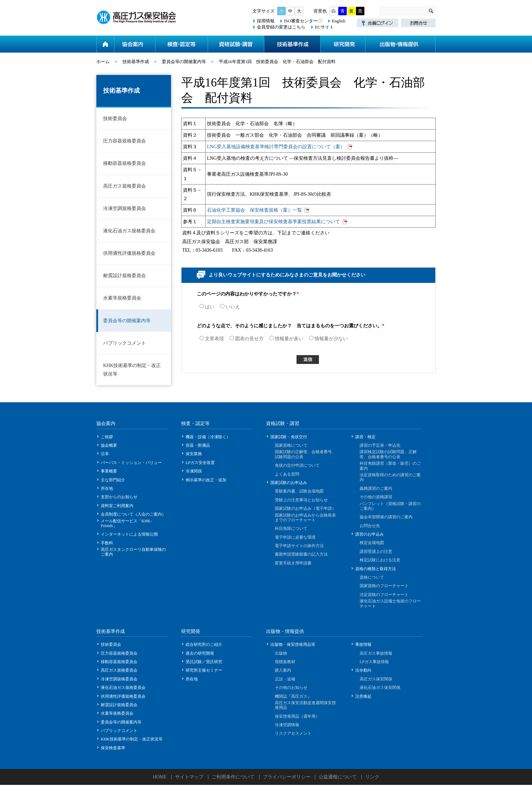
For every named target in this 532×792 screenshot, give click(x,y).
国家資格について (291, 445)
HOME (160, 777)
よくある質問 (287, 474)
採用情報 (266, 21)
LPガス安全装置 (200, 463)
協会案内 (135, 44)
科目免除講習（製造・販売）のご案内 (390, 466)
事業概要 (109, 471)
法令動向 (363, 670)
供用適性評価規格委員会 (129, 253)
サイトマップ (189, 777)
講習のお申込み (369, 534)
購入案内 (283, 670)
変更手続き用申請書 (293, 563)
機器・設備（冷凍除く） (208, 437)
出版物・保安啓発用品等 (293, 644)
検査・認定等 (181, 44)
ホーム (105, 44)
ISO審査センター (301, 21)
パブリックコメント (125, 343)
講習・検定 (365, 437)
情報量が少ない (328, 339)
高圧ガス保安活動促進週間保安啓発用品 (305, 705)
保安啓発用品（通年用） (297, 716)
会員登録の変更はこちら (281, 27)
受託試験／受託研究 (204, 662)
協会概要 (109, 445)
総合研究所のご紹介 (204, 644)
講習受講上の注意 (376, 552)
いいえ (230, 307)
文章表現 (212, 339)
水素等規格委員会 (122, 298)
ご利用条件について (233, 777)
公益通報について (338, 777)
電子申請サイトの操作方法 (299, 546)
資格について (372, 577)
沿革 (105, 454)
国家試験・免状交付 (289, 437)
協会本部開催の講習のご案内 (386, 517)
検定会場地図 (372, 543)
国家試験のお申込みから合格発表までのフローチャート (305, 518)
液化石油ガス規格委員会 (129, 231)
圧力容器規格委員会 (125, 141)
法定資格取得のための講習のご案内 (390, 477)
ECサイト (324, 27)
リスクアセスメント (293, 733)
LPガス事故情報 (374, 662)
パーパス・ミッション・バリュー (131, 463)
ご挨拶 (107, 437)
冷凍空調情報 (287, 725)
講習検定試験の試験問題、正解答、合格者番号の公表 (388, 454)
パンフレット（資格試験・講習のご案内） (390, 506)
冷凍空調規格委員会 (125, 208)
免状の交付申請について (297, 465)
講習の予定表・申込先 (380, 445)
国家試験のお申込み (289, 483)
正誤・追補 (285, 679)
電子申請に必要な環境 (295, 537)
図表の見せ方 (247, 339)
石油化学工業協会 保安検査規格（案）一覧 (254, 210)
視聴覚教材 (285, 662)
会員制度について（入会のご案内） (133, 514)
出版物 (281, 653)
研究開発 (343, 44)
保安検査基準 (113, 748)
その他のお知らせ (291, 688)
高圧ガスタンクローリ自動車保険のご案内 (133, 552)
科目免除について (291, 528)
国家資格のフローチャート (384, 586)
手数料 (107, 543)
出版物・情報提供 (400, 44)
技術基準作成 (292, 44)
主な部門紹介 (113, 480)
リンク (372, 777)
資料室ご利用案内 (117, 506)
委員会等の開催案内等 (184, 62)
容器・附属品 (198, 445)
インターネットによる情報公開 (129, 534)
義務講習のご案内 (376, 488)
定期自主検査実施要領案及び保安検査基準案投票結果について (273, 222)
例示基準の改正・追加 (206, 480)
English (339, 21)
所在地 (107, 488)
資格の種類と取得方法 (376, 569)
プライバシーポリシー (287, 777)
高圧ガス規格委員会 (125, 186)
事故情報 (363, 644)
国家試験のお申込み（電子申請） (305, 508)
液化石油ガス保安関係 (380, 688)
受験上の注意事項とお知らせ (301, 500)
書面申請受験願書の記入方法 (301, 554)
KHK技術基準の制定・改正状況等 (132, 370)
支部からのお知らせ (119, 497)
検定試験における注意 (380, 560)
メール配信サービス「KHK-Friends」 (126, 523)
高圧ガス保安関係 (376, 679)
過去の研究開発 (200, 653)
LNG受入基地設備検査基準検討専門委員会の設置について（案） (276, 147)
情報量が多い (286, 339)
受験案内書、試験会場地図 (299, 491)
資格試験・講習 (236, 44)
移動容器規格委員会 (125, 163)
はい (207, 307)
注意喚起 (363, 696)
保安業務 (194, 454)
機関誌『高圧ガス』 (293, 696)
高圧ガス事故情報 (376, 653)
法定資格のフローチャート (384, 595)
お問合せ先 (370, 526)
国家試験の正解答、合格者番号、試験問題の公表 (305, 454)
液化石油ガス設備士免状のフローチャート (390, 603)
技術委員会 (115, 119)
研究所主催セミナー (204, 670)
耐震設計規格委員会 (125, 276)
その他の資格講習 (376, 497)
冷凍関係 (194, 471)
